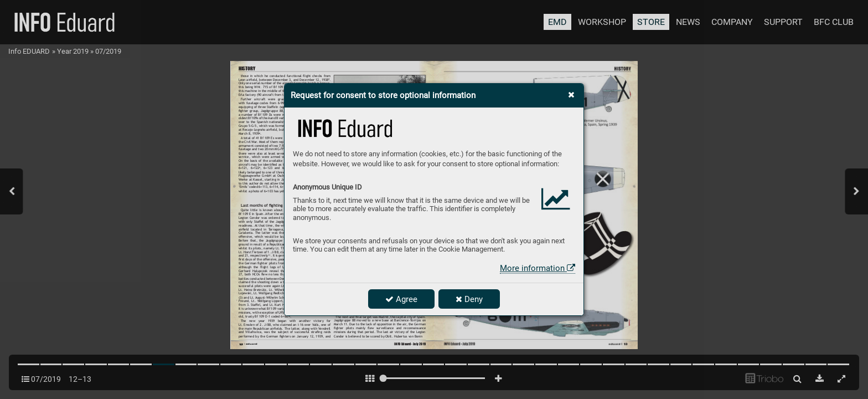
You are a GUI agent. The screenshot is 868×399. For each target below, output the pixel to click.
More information (538, 268)
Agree (401, 299)
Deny (469, 299)
